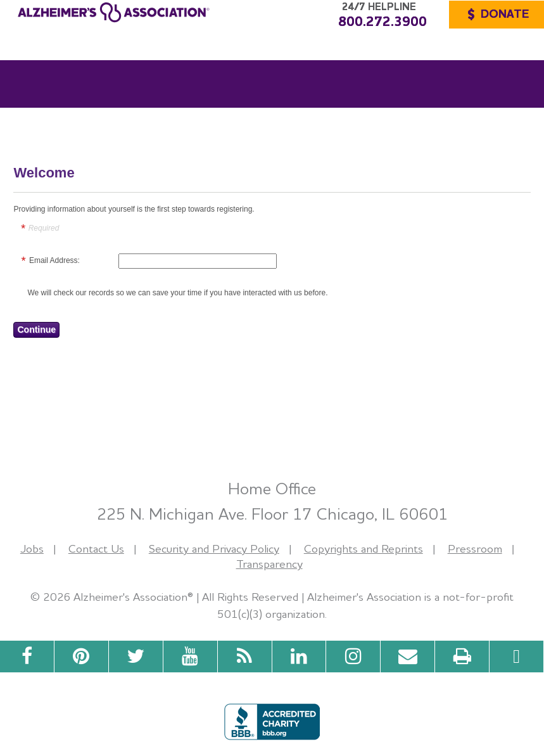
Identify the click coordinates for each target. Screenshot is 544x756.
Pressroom (475, 548)
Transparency (269, 564)
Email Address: (54, 260)
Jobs (32, 548)
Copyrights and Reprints (364, 548)
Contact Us (96, 548)
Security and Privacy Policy (214, 548)
